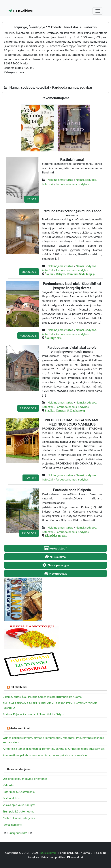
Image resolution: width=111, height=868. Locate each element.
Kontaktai (75, 857)
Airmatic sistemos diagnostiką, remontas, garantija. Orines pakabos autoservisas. (54, 749)
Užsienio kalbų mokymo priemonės (25, 779)
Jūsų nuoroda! (18, 833)
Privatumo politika (53, 857)
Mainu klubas (11, 798)
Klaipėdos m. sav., (56, 535)
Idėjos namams (12, 824)
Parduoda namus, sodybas (72, 184)
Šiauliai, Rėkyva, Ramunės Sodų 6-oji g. (70, 274)
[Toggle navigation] (98, 11)
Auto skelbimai (20, 728)
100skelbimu (21, 11)
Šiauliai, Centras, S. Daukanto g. (65, 410)
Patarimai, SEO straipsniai (19, 792)
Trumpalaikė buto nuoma (19, 811)
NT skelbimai (19, 687)
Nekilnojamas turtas (60, 180)
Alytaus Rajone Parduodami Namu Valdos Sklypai (34, 714)
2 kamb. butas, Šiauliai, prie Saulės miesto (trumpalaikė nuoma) (43, 697)
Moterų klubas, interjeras (19, 818)
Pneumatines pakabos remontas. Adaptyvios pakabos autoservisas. (45, 755)
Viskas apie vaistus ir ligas (19, 805)
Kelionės (8, 785)
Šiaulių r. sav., (54, 338)
